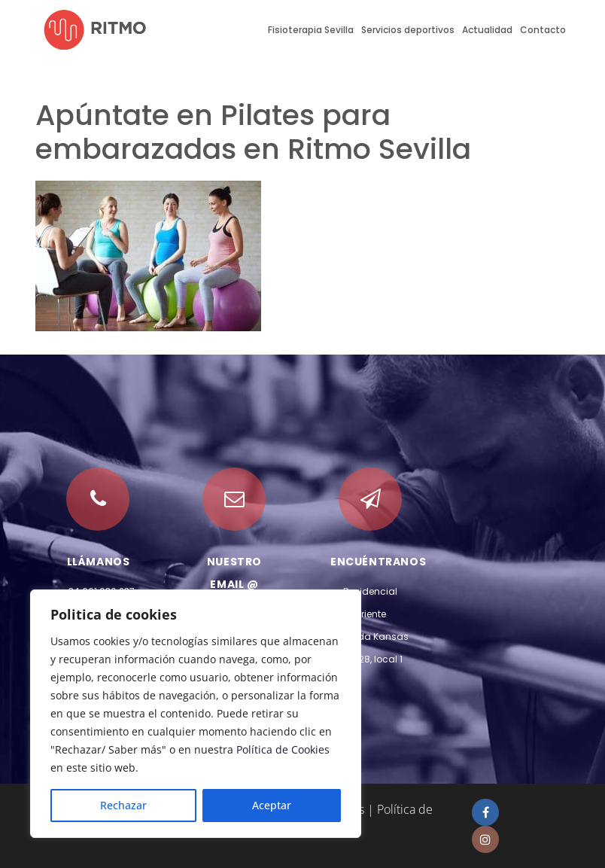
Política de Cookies (283, 749)
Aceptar (272, 805)
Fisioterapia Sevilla (311, 30)
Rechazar (123, 805)
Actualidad (487, 30)
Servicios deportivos (408, 30)
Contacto (543, 30)
